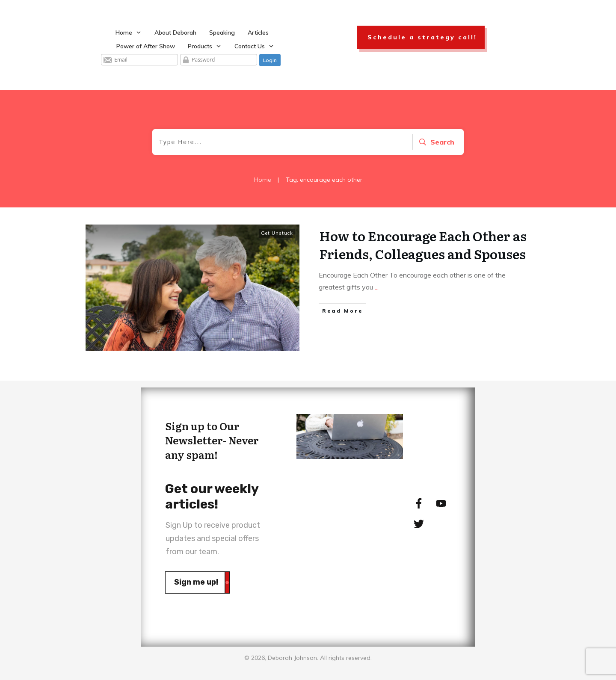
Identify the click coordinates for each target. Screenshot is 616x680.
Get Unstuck (277, 233)
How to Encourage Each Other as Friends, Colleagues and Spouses (423, 245)
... (377, 287)
